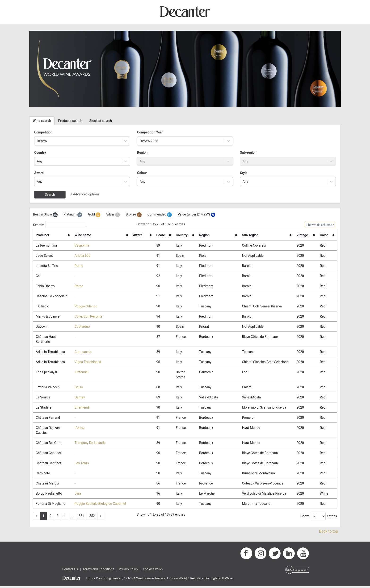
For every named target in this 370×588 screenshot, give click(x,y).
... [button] (72, 518)
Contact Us (70, 570)
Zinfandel (81, 373)
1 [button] (43, 518)
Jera (78, 495)
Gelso (79, 388)
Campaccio (83, 352)
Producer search (70, 121)
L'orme (80, 429)
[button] (101, 518)
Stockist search (101, 121)
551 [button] (81, 518)
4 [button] (65, 518)
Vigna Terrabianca (88, 362)
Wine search (42, 121)
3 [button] (58, 518)
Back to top (328, 533)
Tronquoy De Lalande (90, 444)
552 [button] (92, 518)
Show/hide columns (319, 225)
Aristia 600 (82, 256)
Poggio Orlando (86, 306)
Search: (60, 225)
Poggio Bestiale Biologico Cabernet (100, 505)
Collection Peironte (88, 317)
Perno (79, 266)
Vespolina (82, 245)
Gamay (80, 398)
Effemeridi (82, 408)
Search (50, 195)
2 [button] (50, 518)
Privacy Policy (128, 570)
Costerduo (82, 327)
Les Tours (82, 464)
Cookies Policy (153, 570)
